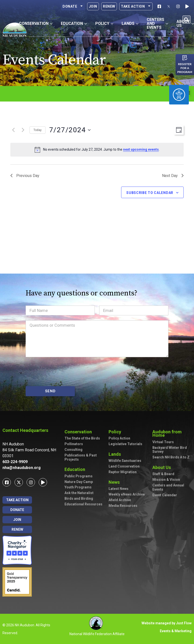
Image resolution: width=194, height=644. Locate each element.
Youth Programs (78, 487)
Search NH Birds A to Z (171, 457)
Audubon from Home (172, 433)
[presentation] (63, 372)
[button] (186, 20)
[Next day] (23, 130)
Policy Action (119, 438)
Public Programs (79, 476)
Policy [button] (104, 23)
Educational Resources (83, 504)
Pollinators (74, 444)
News (115, 482)
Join (93, 6)
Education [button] (74, 23)
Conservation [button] (36, 23)
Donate (73, 6)
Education (76, 469)
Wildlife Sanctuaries (125, 461)
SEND (50, 391)
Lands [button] (130, 23)
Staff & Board (163, 474)
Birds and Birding (79, 498)
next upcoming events (141, 149)
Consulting (73, 450)
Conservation (79, 432)
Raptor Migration (123, 472)
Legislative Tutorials (125, 444)
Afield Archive (120, 500)
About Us (163, 467)
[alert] (97, 150)
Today (38, 130)
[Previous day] (13, 130)
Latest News (119, 489)
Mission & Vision (166, 480)
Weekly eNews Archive (127, 494)
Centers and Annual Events (168, 487)
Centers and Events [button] (157, 23)
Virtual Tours (163, 442)
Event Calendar (165, 495)
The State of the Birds (82, 438)
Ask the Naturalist (79, 493)
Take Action (136, 6)
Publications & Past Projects (81, 457)
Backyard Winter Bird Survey (170, 450)
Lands (116, 454)
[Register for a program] (185, 58)
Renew (109, 6)
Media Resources (123, 506)
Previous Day (25, 176)
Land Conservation (124, 466)
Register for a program (185, 68)
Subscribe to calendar (150, 193)
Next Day (173, 176)
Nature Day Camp (79, 482)
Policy (116, 432)
